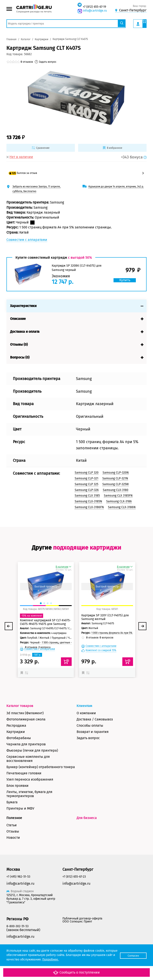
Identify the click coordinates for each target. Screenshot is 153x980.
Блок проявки (17, 799)
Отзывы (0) (19, 341)
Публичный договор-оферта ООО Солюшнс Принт (82, 934)
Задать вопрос (88, 752)
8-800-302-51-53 (17, 940)
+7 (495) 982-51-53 (18, 890)
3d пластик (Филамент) (25, 727)
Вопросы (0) (20, 354)
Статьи (12, 839)
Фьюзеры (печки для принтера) (32, 764)
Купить (124, 277)
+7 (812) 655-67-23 (74, 890)
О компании (86, 727)
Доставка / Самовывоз (95, 733)
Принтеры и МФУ (20, 822)
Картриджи (16, 745)
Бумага (12, 816)
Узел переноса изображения (30, 793)
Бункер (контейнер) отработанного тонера (41, 781)
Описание (18, 315)
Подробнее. (75, 959)
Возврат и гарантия (93, 745)
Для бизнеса (87, 832)
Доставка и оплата (25, 328)
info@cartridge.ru (95, 11)
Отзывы (13, 845)
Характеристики (23, 302)
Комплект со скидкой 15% (101, 664)
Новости (13, 851)
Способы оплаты (90, 739)
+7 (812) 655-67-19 (94, 7)
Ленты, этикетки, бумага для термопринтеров (29, 808)
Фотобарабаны (19, 752)
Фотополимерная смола (26, 733)
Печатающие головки (24, 787)
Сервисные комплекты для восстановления (28, 772)
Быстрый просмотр (46, 600)
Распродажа (16, 739)
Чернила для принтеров (26, 758)
